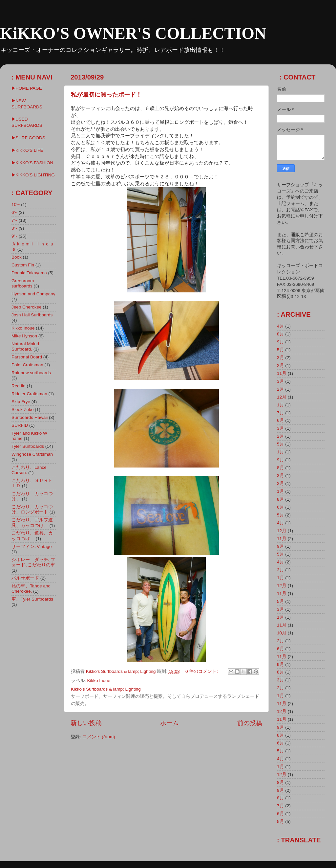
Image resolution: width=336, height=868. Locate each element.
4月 (281, 326)
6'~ (14, 212)
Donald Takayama (29, 273)
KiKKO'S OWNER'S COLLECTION (133, 33)
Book (17, 257)
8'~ (14, 228)
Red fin (19, 386)
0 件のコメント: (202, 671)
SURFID (20, 425)
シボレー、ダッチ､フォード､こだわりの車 (33, 562)
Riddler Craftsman (29, 394)
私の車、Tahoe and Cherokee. (31, 589)
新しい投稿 (86, 723)
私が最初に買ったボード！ (106, 95)
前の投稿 (250, 723)
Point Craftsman (27, 365)
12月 (282, 397)
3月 (281, 358)
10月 (282, 633)
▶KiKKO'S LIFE (27, 150)
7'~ (14, 220)
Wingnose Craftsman (32, 454)
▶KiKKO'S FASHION (32, 163)
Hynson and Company (33, 294)
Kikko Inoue (99, 681)
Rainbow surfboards (31, 373)
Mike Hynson (24, 336)
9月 (281, 342)
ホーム (169, 723)
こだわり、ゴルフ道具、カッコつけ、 (32, 523)
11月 (282, 373)
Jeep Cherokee (27, 307)
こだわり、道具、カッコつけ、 (32, 536)
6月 (281, 420)
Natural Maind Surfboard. (25, 346)
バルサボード (25, 578)
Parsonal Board (27, 357)
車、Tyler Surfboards (32, 599)
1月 (281, 405)
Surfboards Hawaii (30, 417)
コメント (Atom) (99, 737)
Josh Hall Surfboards (32, 315)
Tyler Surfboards (28, 446)
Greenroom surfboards (23, 283)
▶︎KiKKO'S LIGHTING (33, 175)
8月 (281, 334)
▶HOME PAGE (27, 88)
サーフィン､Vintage (32, 547)
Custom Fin (23, 265)
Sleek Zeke (23, 410)
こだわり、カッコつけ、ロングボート (32, 509)
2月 (281, 365)
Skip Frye (21, 402)
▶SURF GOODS (28, 138)
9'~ (14, 236)
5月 (281, 350)
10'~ (16, 205)
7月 (281, 413)
